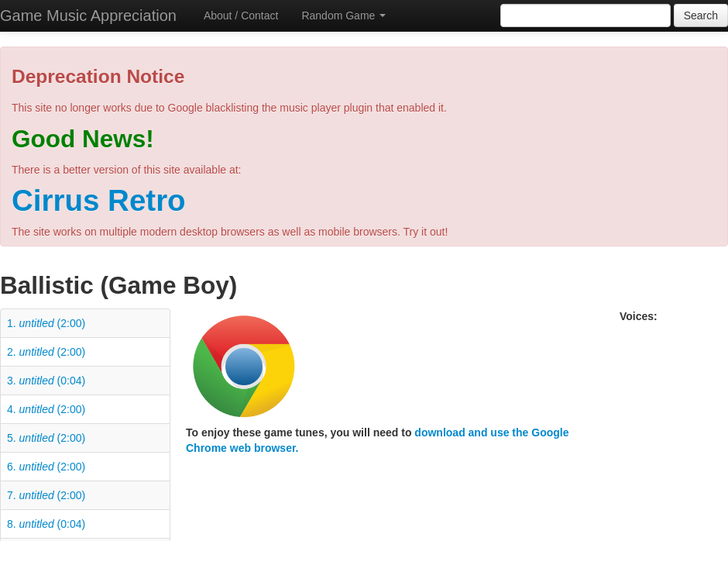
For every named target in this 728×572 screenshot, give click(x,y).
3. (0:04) (46, 381)
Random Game (343, 16)
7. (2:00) (46, 495)
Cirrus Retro (99, 200)
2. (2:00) (46, 352)
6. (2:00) (46, 467)
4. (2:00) (46, 409)
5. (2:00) (46, 438)
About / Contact (241, 16)
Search (701, 16)
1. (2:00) (46, 323)
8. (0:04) (46, 524)
